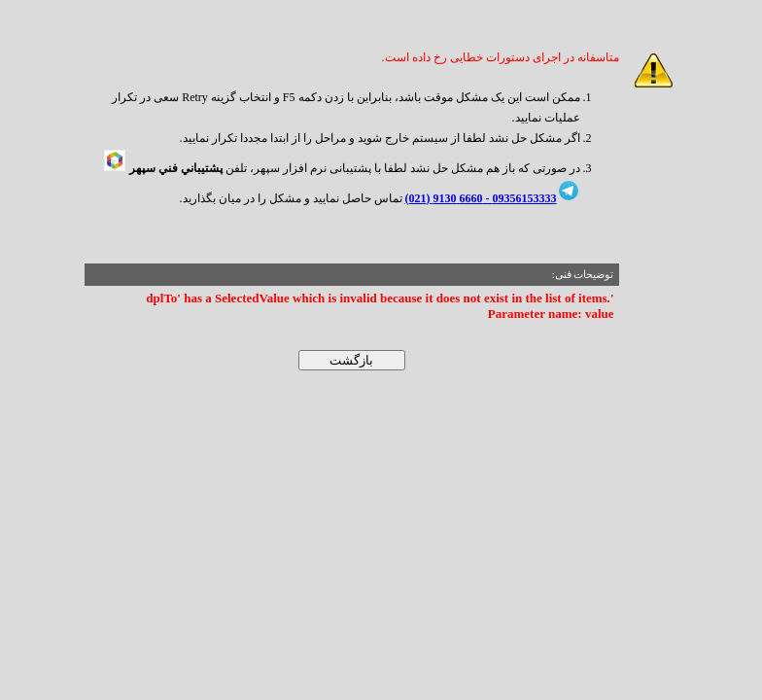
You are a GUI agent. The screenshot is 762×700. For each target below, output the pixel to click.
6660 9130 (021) (444, 198)
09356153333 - (520, 198)
